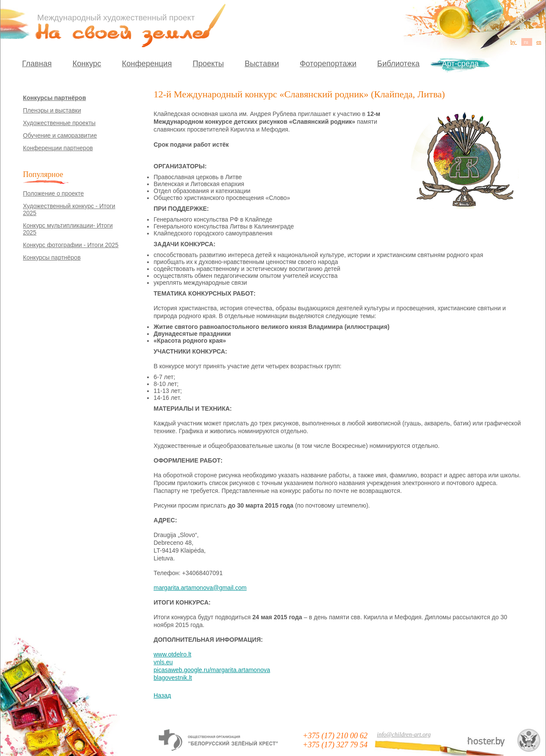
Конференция (147, 64)
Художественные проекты (59, 123)
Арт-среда (460, 64)
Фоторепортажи (328, 64)
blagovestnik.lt (173, 678)
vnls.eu (163, 662)
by (514, 42)
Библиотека (398, 64)
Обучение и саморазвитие (60, 135)
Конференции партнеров (58, 148)
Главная (37, 64)
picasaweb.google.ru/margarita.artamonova (212, 670)
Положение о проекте (53, 193)
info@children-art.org (404, 735)
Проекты (208, 64)
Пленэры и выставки (52, 110)
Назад (162, 695)
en (539, 42)
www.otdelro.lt (172, 654)
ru (527, 42)
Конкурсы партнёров (55, 98)
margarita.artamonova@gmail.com (200, 588)
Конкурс (87, 64)
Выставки (262, 64)
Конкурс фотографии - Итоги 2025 (71, 245)
